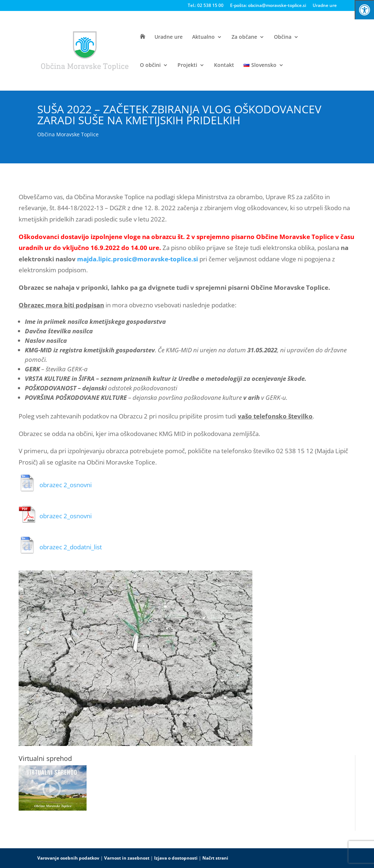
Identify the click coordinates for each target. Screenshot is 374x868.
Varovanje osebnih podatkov (68, 858)
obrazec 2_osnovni (66, 485)
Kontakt (224, 65)
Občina (283, 37)
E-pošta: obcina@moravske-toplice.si (268, 6)
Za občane (244, 37)
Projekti (187, 65)
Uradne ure (325, 6)
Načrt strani (215, 858)
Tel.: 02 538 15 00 (206, 6)
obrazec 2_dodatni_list (71, 547)
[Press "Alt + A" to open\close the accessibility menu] (364, 10)
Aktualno (203, 37)
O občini (150, 65)
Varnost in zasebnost (127, 858)
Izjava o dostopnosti (176, 858)
